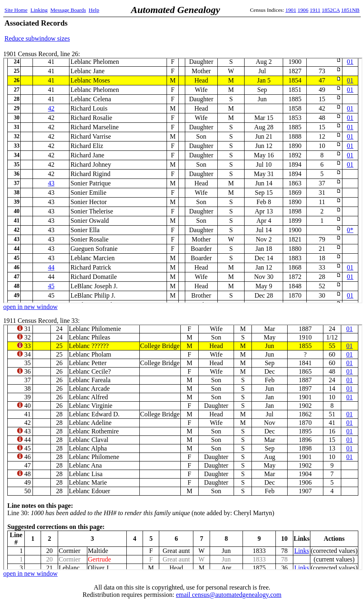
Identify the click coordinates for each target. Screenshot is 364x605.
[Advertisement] (264, 30)
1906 (303, 10)
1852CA (331, 10)
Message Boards (68, 10)
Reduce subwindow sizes (37, 38)
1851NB (350, 10)
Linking (39, 10)
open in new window (30, 307)
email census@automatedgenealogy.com (229, 595)
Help (94, 10)
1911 (315, 10)
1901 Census (183, 181)
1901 (291, 10)
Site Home (16, 10)
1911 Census (183, 447)
